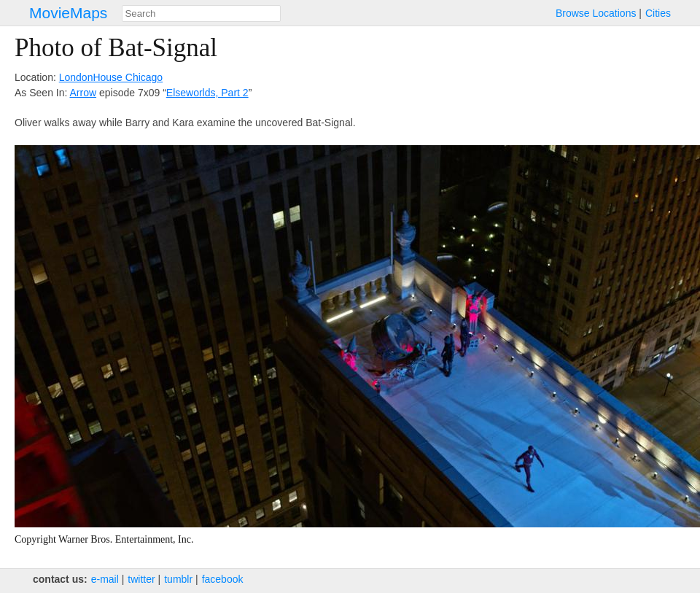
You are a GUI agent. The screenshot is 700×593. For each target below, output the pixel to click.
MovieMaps (68, 13)
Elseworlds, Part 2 (207, 93)
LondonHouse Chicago (111, 77)
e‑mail (105, 579)
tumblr (178, 579)
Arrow (83, 93)
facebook (223, 579)
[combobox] (201, 13)
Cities (658, 13)
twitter (141, 579)
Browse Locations (596, 13)
